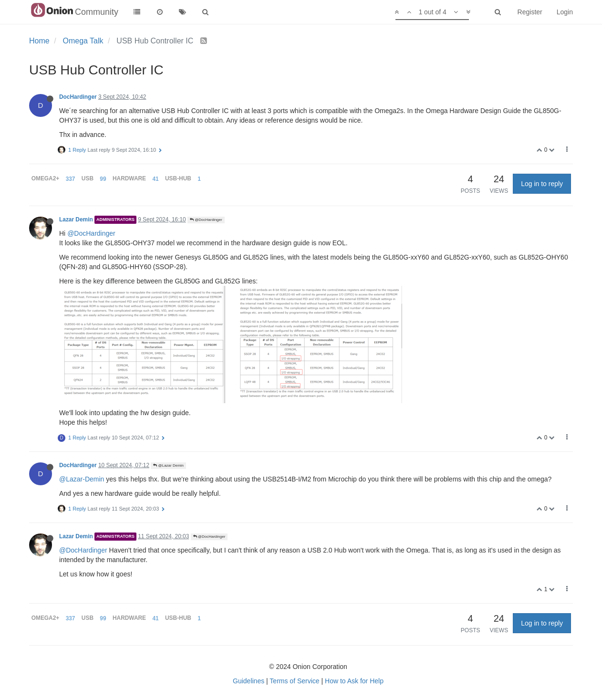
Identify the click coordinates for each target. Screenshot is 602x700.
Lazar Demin (76, 219)
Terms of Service (294, 681)
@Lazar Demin (168, 465)
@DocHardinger (206, 220)
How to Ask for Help (354, 681)
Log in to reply (542, 184)
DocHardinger (78, 97)
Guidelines (249, 681)
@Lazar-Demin (82, 479)
